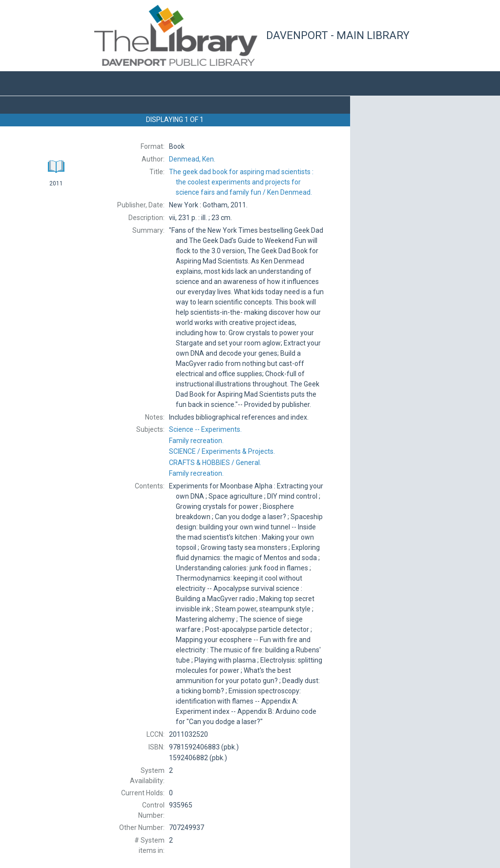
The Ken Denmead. (241, 182)
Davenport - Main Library (338, 35)
